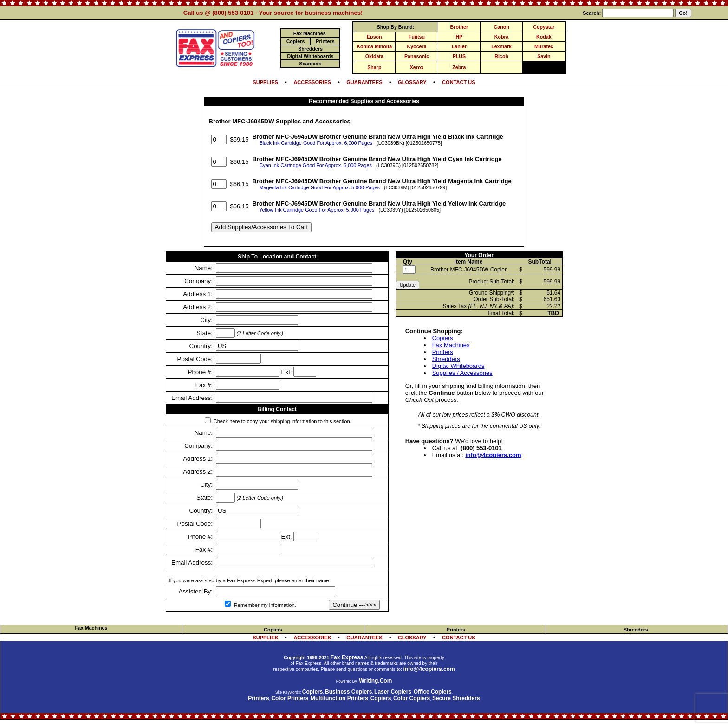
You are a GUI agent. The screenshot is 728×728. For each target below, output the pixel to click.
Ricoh (501, 56)
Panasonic (417, 56)
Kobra (502, 37)
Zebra (459, 67)
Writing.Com (375, 681)
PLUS (459, 56)
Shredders (446, 359)
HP (459, 37)
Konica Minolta (374, 46)
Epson (374, 37)
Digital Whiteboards (458, 366)
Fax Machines (451, 345)
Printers (443, 352)
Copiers (443, 338)
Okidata (374, 56)
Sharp (374, 67)
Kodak (544, 37)
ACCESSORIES (312, 82)
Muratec (544, 46)
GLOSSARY (412, 82)
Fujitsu (417, 37)
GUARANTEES (364, 82)
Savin (544, 56)
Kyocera (417, 46)
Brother (459, 27)
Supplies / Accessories (462, 373)
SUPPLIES (265, 82)
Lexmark (501, 46)
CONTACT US (459, 82)
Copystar (544, 27)
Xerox (417, 67)
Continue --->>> (354, 605)
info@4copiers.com (493, 455)
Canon (502, 27)
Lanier (459, 46)
